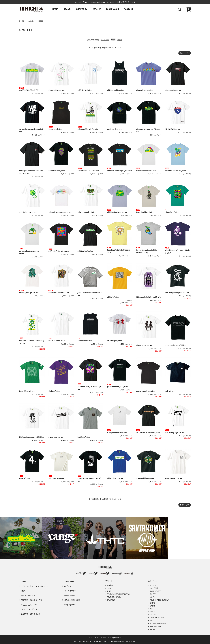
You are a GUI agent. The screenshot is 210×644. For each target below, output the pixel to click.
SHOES (152, 629)
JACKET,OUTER (155, 591)
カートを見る (70, 581)
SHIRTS (152, 603)
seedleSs (110, 585)
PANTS (152, 612)
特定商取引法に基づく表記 (33, 597)
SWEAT (152, 606)
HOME (56, 9)
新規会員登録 (70, 593)
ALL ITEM (153, 585)
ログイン (68, 585)
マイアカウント (71, 589)
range (109, 588)
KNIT (152, 609)
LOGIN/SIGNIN (116, 9)
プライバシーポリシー (31, 604)
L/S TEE (153, 597)
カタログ (25, 589)
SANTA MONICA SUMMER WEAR (118, 594)
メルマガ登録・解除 (73, 597)
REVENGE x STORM (114, 597)
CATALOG (99, 9)
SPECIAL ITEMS (155, 626)
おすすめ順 (105, 40)
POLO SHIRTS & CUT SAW (159, 600)
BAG (151, 620)
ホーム (24, 581)
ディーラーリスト (29, 593)
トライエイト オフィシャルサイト (36, 585)
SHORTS (153, 615)
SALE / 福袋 (111, 600)
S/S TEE (153, 594)
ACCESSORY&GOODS (158, 623)
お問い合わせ (70, 600)
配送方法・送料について (32, 608)
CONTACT (134, 9)
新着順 (120, 40)
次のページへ (184, 53)
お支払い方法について (31, 600)
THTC (109, 591)
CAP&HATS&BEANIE (157, 618)
